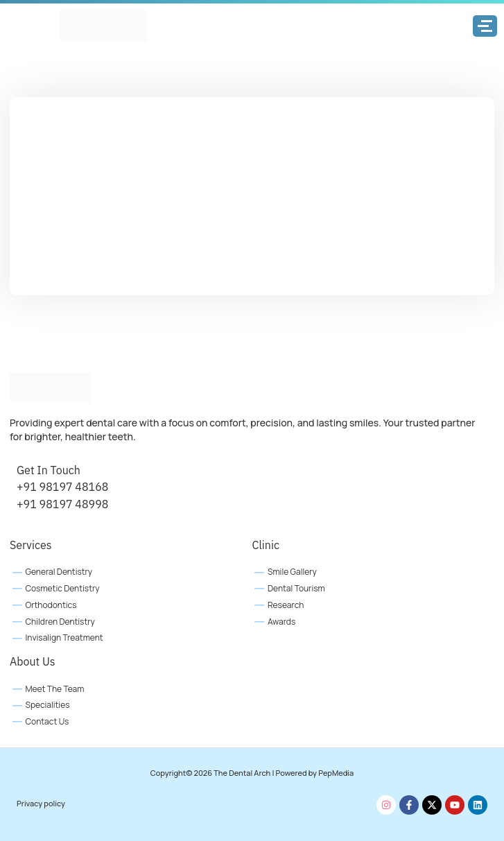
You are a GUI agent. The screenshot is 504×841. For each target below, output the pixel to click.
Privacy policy (41, 803)
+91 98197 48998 (62, 504)
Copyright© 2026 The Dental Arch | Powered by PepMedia (252, 773)
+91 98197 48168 (62, 487)
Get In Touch (49, 470)
